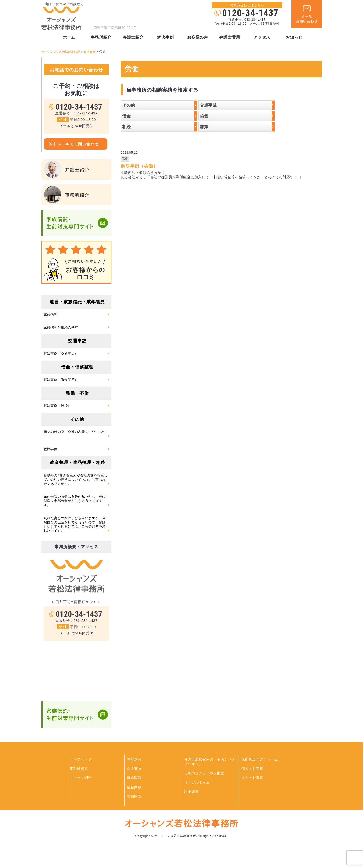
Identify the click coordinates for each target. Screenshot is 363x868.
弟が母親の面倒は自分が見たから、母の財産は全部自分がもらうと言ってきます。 (75, 501)
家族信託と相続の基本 (61, 327)
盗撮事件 (51, 449)
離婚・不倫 (77, 393)
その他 (77, 419)
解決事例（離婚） (58, 406)
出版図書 (192, 791)
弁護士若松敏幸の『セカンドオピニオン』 (210, 762)
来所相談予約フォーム (260, 759)
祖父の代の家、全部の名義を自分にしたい (75, 434)
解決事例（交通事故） (61, 354)
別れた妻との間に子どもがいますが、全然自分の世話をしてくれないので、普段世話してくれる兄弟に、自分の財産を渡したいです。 (75, 524)
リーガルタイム (197, 782)
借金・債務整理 (77, 367)
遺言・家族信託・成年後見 (77, 302)
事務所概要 (79, 769)
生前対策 (134, 759)
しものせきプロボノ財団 (204, 773)
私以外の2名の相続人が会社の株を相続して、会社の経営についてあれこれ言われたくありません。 (76, 479)
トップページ (81, 759)
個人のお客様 (253, 769)
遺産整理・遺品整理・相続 (77, 463)
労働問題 (134, 796)
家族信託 (51, 314)
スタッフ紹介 (81, 778)
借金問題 (134, 787)
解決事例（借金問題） (61, 380)
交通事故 (77, 341)
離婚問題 (134, 778)
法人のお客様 (253, 778)
